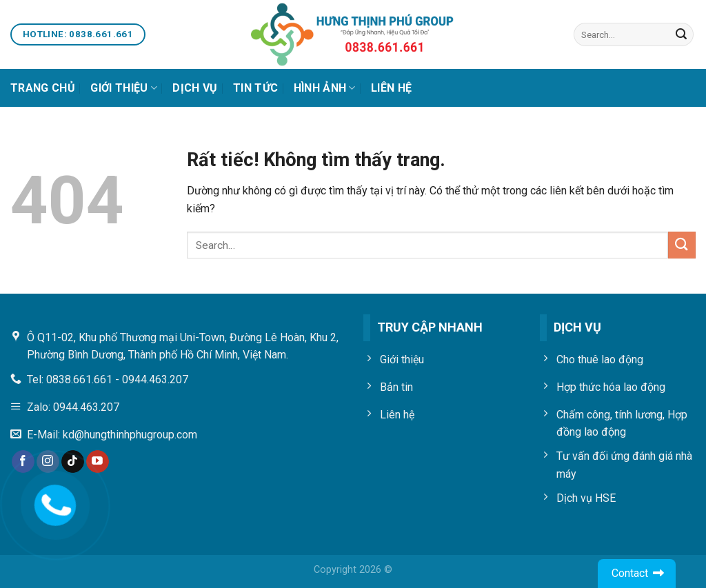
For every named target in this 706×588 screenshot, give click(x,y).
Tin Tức (255, 88)
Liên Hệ (391, 88)
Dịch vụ (195, 88)
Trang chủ (43, 88)
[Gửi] (681, 34)
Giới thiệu (124, 88)
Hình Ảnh (325, 88)
